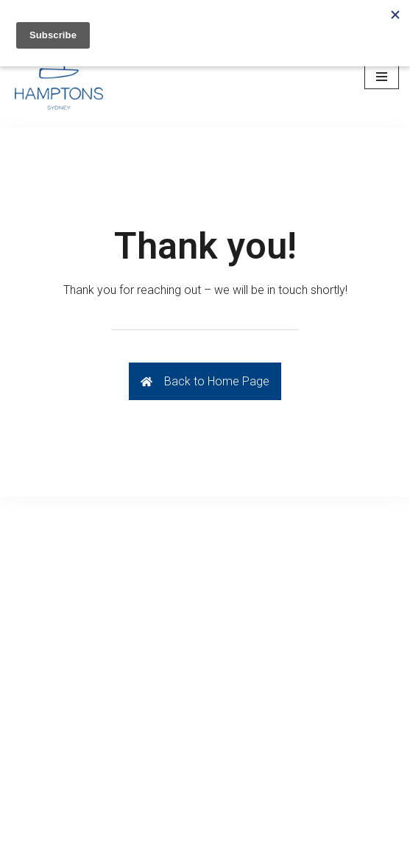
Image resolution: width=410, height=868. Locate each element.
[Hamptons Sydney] (59, 77)
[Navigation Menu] (382, 77)
